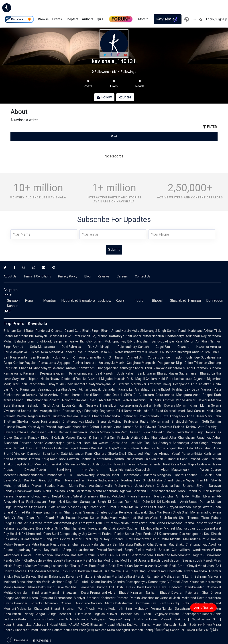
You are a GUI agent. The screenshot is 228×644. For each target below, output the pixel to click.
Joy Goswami (92, 534)
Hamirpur (195, 301)
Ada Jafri (129, 443)
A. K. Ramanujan (24, 389)
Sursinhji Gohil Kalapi (184, 603)
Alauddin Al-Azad (150, 411)
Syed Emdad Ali (147, 534)
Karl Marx (178, 491)
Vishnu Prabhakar (126, 422)
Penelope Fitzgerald (133, 512)
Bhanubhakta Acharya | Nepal (35, 625)
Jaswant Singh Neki (49, 502)
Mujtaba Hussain (113, 379)
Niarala (132, 496)
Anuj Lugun (62, 406)
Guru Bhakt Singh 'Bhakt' (93, 331)
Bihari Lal (73, 491)
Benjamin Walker (66, 341)
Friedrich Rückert (199, 475)
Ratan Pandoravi (38, 331)
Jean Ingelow (95, 614)
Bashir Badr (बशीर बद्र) (195, 625)
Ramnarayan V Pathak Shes (168, 582)
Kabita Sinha (54, 528)
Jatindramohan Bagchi (74, 544)
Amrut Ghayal (187, 566)
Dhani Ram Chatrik (41, 518)
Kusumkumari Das (172, 534)
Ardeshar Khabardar (101, 598)
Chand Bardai (174, 480)
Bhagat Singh (46, 614)
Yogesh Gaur (176, 448)
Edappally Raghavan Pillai (104, 411)
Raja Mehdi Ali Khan (192, 341)
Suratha (61, 389)
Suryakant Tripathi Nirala (31, 379)
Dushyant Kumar (139, 625)
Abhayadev (177, 416)
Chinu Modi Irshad (124, 560)
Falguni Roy (101, 539)
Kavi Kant (159, 603)
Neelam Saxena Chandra (86, 416)
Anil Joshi (116, 587)
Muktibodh (119, 496)
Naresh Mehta (91, 491)
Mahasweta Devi (53, 347)
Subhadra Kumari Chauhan (32, 630)
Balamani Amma (64, 368)
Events (57, 19)
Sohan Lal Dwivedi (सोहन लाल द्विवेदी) (194, 630)
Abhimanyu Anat (185, 443)
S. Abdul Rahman (195, 368)
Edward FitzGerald (159, 427)
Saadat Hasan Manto (61, 486)
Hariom (57, 630)
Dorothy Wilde (37, 395)
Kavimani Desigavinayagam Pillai (50, 373)
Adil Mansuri (37, 571)
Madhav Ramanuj (38, 566)
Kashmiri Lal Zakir (147, 400)
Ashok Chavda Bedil (162, 566)
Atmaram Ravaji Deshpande (168, 384)
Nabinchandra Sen (105, 544)
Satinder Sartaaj (78, 502)
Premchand (174, 523)
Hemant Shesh (23, 448)
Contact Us (143, 276)
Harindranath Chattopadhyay (63, 422)
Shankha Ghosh (76, 528)
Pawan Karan (26, 427)
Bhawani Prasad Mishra (108, 625)
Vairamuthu (46, 389)
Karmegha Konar (131, 368)
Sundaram (175, 587)
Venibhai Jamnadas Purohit (86, 587)
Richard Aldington (62, 400)
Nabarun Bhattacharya (168, 336)
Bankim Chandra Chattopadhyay (124, 582)
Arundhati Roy (196, 336)
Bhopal (157, 301)
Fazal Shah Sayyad (163, 507)
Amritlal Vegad (174, 400)
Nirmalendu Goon (39, 534)
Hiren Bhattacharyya (68, 411)
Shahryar (165, 443)
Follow (104, 97)
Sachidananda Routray (115, 480)
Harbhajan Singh (25, 507)
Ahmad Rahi (23, 512)
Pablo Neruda (119, 523)
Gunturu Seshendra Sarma (147, 448)
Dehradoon (215, 301)
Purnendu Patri (122, 539)
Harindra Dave (156, 587)
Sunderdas (148, 475)
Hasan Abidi (97, 400)
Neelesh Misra (105, 630)
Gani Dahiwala (137, 566)
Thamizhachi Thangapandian (98, 368)
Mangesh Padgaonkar (158, 363)
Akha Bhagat (119, 593)
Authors (88, 19)
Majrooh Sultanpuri (165, 459)
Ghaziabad (178, 301)
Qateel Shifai (123, 395)
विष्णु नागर (76, 470)
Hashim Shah (62, 512)
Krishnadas (126, 470)
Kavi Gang (39, 480)
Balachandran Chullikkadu (34, 341)
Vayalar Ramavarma (41, 363)
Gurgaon (13, 301)
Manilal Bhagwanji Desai (69, 593)
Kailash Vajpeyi (65, 438)
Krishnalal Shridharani (31, 593)
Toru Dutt (102, 523)
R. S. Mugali (136, 379)
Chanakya (103, 475)
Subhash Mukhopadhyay (145, 528)
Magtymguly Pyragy (191, 470)
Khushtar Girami (62, 331)
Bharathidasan (168, 373)
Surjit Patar (89, 507)
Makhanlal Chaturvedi (33, 609)
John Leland (156, 523)
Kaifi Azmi (71, 630)
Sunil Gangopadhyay (66, 534)
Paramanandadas (30, 475)
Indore (139, 301)
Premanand (99, 593)
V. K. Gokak (150, 352)
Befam (43, 577)
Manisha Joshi (58, 571)
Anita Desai (195, 416)
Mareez (21, 571)
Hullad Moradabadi (199, 448)
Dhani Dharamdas (125, 475)
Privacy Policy (68, 276)
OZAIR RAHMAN (117, 555)
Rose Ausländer (91, 486)
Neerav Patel (82, 560)
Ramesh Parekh (128, 598)
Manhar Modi (101, 560)
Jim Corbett (149, 357)
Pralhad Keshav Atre (189, 427)
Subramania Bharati (195, 373)
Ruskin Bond (50, 470)
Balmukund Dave (51, 587)
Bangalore (87, 301)
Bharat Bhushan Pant (68, 609)
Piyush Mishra (97, 609)
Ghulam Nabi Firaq (160, 379)
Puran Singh (172, 512)
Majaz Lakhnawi (199, 464)
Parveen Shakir (31, 443)
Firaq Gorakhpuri (135, 619)
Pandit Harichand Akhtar (196, 331)
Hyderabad (70, 301)
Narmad (20, 587)
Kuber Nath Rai (85, 443)
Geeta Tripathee (54, 416)
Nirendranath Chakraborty (107, 528)
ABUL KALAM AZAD (74, 625)
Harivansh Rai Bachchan (157, 496)
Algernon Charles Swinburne (67, 603)
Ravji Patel (89, 566)
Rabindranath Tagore (187, 555)
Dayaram (178, 593)
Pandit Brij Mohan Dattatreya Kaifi (107, 336)
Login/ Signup (203, 607)
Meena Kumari (45, 464)
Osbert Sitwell (72, 496)
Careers (122, 276)
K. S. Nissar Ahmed (120, 357)
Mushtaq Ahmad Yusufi (163, 454)
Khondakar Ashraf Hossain (93, 427)
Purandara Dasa (95, 352)
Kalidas (81, 400)
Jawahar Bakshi (149, 560)
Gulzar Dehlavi (58, 432)
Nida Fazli (25, 502)
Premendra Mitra (27, 544)
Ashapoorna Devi (198, 534)
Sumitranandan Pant (155, 464)
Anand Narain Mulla (125, 331)
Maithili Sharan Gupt (162, 550)
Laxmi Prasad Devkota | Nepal (174, 619)
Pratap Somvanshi (32, 619)
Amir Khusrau (202, 352)
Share (125, 97)
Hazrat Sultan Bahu (94, 518)
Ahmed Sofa (25, 347)
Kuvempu (184, 352)
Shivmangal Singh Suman (159, 331)
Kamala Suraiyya (85, 406)
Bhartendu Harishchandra (151, 491)
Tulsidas (34, 352)
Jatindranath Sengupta (41, 539)
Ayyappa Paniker (70, 363)
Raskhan (59, 491)
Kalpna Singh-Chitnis (112, 448)
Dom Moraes (44, 448)
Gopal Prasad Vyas (194, 459)
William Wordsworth (195, 550)
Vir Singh (18, 518)
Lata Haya (56, 619)
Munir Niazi (47, 507)
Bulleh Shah (177, 518)
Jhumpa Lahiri (81, 395)
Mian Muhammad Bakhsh (129, 518)
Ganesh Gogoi (151, 347)
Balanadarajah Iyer (58, 443)
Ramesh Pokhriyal (51, 357)
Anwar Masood (68, 507)
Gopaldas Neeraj (27, 598)
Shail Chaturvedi (131, 454)
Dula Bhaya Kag (134, 571)
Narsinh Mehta (103, 603)
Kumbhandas (53, 475)
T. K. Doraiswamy (79, 475)
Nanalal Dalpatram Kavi (180, 609)
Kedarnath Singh (121, 609)
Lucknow (104, 301)
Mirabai (157, 480)
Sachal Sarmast (84, 512)
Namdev (130, 411)
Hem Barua (23, 523)
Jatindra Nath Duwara (157, 406)
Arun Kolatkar (201, 384)
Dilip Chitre (185, 363)
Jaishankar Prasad (93, 550)
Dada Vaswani (203, 389)
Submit (114, 250)
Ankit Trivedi (117, 566)
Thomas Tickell (199, 518)
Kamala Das (88, 448)
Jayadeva (20, 352)
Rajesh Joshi (114, 373)
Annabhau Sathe (147, 389)
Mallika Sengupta (64, 550)
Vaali (99, 373)
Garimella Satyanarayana (92, 384)
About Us (10, 276)
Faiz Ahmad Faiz (138, 459)
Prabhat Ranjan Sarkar (118, 534)
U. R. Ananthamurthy (84, 357)
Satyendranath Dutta (153, 416)
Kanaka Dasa (73, 352)
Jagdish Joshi (171, 560)
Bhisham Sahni (14, 331)
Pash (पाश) (87, 630)
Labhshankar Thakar (66, 566)
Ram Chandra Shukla (102, 454)
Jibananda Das (65, 555)
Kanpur (12, 306)
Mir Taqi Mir (147, 443)
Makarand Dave (193, 598)
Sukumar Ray (165, 544)
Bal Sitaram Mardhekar (129, 384)
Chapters (72, 19)
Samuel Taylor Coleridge (180, 357)
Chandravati (143, 539)
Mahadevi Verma (148, 609)
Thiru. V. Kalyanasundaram (163, 368)
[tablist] (114, 136)
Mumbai (49, 301)
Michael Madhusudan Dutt (183, 528)
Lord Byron (87, 523)
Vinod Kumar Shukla (129, 427)
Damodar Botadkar (29, 603)
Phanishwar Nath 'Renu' (33, 491)
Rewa (120, 301)
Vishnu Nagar (103, 470)
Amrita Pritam (42, 523)
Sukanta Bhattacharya (36, 555)
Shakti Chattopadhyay (191, 544)
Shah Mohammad (195, 512)
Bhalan (102, 566)
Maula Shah (138, 507)
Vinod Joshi (206, 566)
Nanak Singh (42, 512)
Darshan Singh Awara (196, 507)
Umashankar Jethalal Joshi (161, 598)
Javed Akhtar (78, 389)
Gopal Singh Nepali (200, 432)
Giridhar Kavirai (85, 480)
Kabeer (207, 614)
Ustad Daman (200, 502)
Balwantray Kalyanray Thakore (71, 577)
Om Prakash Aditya (125, 438)
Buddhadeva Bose (30, 528)
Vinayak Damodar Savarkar (35, 454)
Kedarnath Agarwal (117, 491)
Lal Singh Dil (102, 502)
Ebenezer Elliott (70, 614)
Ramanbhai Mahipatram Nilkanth (170, 577)
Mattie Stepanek (98, 422)
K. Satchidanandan (70, 454)
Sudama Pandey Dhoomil (33, 438)
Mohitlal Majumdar (184, 539)
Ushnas (32, 587)
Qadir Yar (156, 512)
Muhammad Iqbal (66, 523)
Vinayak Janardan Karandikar (112, 389)
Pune (29, 301)
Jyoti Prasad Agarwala (54, 427)
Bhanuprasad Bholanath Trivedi (170, 571)
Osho (146, 502)
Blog (88, 276)
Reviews (104, 276)
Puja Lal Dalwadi (26, 577)
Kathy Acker (138, 523)
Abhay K (17, 539)
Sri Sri (156, 502)
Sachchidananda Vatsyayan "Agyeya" (93, 619)
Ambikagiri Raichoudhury (116, 347)
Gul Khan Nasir (60, 480)
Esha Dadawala (81, 571)
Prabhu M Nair (198, 491)
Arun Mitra (161, 539)
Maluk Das (21, 480)
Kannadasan (86, 373)
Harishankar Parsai (85, 432)
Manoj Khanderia (29, 582)
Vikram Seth (199, 422)
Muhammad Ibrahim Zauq (30, 459)
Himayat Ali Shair (60, 384)
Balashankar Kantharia (133, 603)
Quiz (100, 19)
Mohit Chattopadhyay (31, 560)
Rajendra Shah (197, 593)
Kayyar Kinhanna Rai (93, 438)
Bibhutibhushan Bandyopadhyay (151, 341)
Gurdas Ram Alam (127, 502)
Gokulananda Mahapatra (174, 395)
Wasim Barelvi (109, 443)
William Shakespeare (185, 614)
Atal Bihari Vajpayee (151, 614)
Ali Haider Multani (189, 496)
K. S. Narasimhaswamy (124, 352)
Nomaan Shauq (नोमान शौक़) (150, 630)
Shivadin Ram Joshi (168, 432)
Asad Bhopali (203, 395)
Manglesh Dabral (171, 475)
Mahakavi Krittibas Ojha (136, 544)
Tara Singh (142, 480)
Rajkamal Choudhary (32, 496)
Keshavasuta (183, 379)
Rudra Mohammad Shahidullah (164, 422)
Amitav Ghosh (59, 395)
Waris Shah (158, 518)
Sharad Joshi (90, 464)
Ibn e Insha (132, 464)
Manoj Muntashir (165, 625)
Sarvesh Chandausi (81, 459)
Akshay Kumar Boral (75, 539)
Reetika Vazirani (88, 379)
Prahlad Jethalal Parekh (129, 577)
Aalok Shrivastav (68, 464)
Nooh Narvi (58, 459)
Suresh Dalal (134, 587)
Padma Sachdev (195, 523)
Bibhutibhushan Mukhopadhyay (103, 341)
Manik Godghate (128, 363)
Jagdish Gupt (24, 464)
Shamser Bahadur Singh (31, 406)
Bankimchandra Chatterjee (150, 555)
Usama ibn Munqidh (37, 411)
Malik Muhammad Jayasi (124, 486)
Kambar (18, 363)
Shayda (19, 566)
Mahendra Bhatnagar (121, 416)
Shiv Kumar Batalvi (113, 507)
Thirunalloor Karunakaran (119, 406)
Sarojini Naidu (205, 411)
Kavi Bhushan (185, 486)
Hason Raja (48, 544)
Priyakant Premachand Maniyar (62, 598)
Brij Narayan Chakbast (46, 336)
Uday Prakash (33, 486)
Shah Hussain (67, 518)
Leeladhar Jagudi (66, 448)
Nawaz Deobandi (62, 379)
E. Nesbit (54, 496)
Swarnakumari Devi (179, 411)
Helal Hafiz (18, 534)
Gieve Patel (72, 336)
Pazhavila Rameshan (30, 432)
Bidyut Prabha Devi (176, 389)
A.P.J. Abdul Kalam (87, 582)
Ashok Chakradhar (159, 486)
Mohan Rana (110, 432)
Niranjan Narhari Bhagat (150, 593)
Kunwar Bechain (120, 614)
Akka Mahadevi (52, 352)
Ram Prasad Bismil (136, 432)
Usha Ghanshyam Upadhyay (190, 438)
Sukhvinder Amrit (175, 502)
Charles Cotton (107, 512)
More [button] (142, 19)
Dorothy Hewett (112, 464)
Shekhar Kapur (29, 422)
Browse (43, 19)
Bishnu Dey (41, 550)
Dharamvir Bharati (97, 496)
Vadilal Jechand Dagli (57, 582)
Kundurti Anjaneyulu (100, 363)
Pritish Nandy (23, 614)
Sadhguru (123, 630)
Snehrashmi (102, 577)
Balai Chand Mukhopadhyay (31, 368)
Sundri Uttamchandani (31, 400)
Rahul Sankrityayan (141, 373)
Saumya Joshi (192, 560)
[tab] (45, 136)
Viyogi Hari (195, 480)
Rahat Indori (102, 395)
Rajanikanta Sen (23, 357)
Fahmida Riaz (81, 347)
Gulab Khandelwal (155, 438)
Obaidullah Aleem (153, 470)
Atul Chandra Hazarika (187, 347)
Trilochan (201, 363)
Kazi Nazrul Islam (91, 555)
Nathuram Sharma (110, 459)
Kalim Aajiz (179, 464)
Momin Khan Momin (193, 406)
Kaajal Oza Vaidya (107, 571)
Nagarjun (35, 416)
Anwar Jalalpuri (198, 400)
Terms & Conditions (37, 276)
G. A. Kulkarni (144, 395)
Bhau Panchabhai (33, 384)
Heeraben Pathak (59, 560)
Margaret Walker (120, 400)
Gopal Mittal (142, 336)
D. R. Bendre (168, 352)
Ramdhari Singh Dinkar (126, 550)
